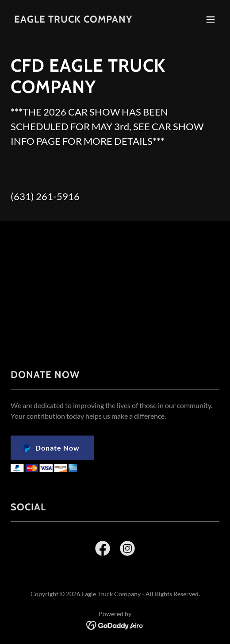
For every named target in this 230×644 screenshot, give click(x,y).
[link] (73, 20)
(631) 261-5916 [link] (45, 196)
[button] (211, 19)
